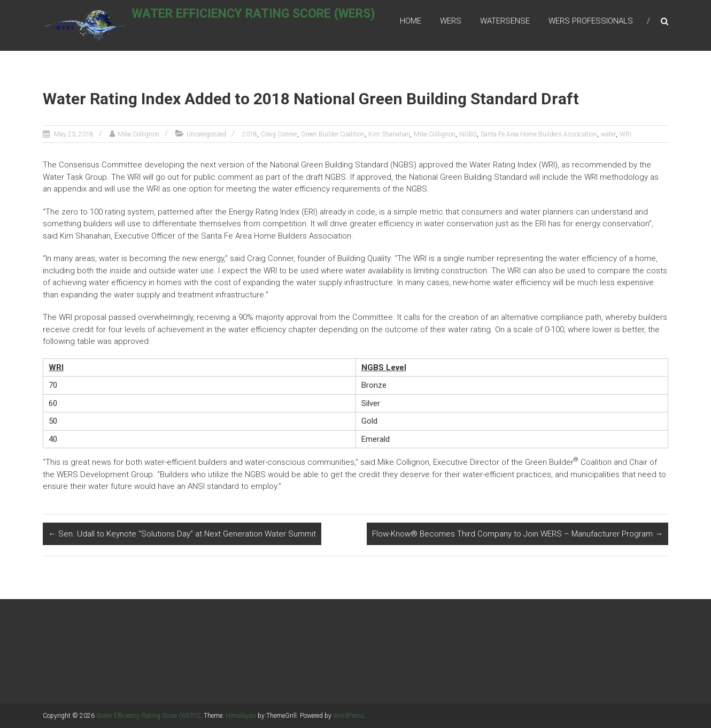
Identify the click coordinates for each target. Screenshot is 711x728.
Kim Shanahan (389, 134)
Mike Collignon (138, 134)
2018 (250, 134)
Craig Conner (279, 134)
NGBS (468, 134)
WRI (625, 134)
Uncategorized (206, 134)
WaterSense (505, 21)
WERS (451, 21)
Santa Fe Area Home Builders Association (539, 134)
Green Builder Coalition (333, 134)
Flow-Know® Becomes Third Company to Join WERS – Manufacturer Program (517, 534)
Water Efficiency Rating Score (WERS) (266, 20)
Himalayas (241, 716)
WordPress (349, 716)
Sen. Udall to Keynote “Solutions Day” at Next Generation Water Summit (182, 534)
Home (411, 21)
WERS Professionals (591, 21)
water (608, 134)
